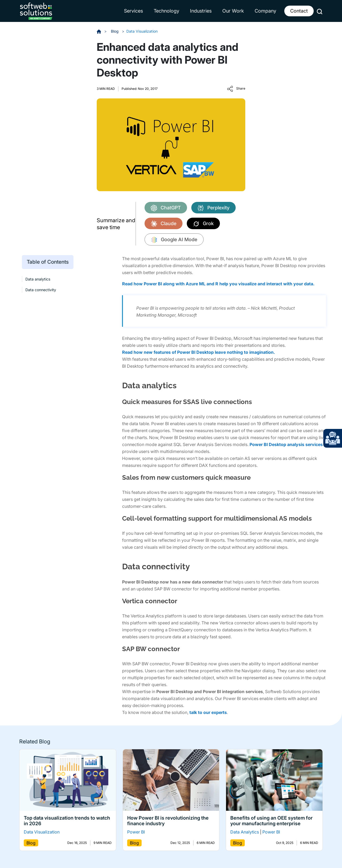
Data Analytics (245, 832)
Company (265, 11)
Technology (166, 11)
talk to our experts (208, 712)
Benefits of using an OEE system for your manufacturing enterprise (271, 821)
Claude (164, 224)
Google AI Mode (174, 240)
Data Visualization (142, 31)
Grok (203, 224)
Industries (201, 11)
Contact (299, 11)
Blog (115, 31)
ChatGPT (166, 208)
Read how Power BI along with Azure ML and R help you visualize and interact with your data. (218, 284)
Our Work (233, 11)
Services (133, 11)
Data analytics (38, 279)
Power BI (136, 832)
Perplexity (213, 208)
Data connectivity (41, 289)
